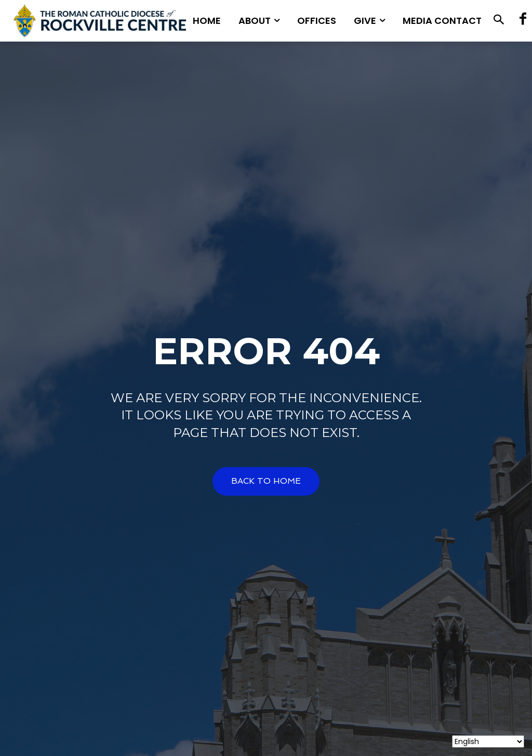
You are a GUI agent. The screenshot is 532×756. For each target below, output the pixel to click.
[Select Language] (488, 741)
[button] (499, 21)
